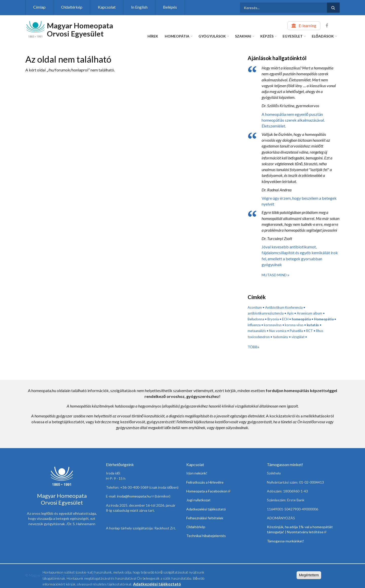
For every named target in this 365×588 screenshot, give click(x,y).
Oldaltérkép (72, 7)
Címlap (39, 7)
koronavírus (273, 325)
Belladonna (256, 319)
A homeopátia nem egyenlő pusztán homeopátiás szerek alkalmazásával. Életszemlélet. (293, 120)
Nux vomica (278, 331)
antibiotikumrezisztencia (266, 313)
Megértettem (309, 576)
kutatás (313, 325)
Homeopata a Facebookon (208, 491)
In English (139, 7)
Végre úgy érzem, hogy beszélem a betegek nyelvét (299, 201)
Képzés (267, 36)
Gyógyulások (212, 36)
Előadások (323, 36)
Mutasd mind (275, 275)
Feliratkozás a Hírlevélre (205, 482)
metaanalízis (257, 331)
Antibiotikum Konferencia (284, 307)
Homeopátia (177, 36)
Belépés (170, 7)
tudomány (281, 337)
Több (253, 347)
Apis (290, 313)
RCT (309, 331)
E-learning (307, 25)
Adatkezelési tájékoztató (206, 509)
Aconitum (255, 307)
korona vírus (294, 325)
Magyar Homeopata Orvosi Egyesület (80, 30)
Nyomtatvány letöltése (307, 532)
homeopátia (301, 319)
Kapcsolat (107, 7)
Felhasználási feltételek (205, 518)
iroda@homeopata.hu (135, 496)
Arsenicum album (309, 313)
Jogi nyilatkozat (198, 500)
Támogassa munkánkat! (286, 541)
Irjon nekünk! (197, 473)
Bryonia (273, 319)
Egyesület (293, 36)
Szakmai (243, 36)
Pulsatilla (296, 331)
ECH (285, 319)
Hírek (153, 36)
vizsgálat (298, 337)
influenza (254, 325)
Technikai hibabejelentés (206, 536)
